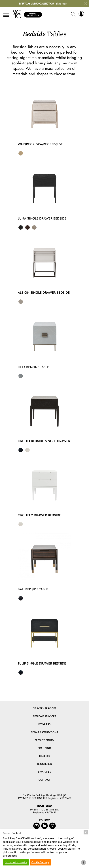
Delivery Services (44, 708)
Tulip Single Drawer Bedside (42, 663)
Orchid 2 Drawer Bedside (39, 515)
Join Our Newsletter (33, 15)
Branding (44, 748)
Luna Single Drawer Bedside (42, 218)
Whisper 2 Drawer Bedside (40, 144)
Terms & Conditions (44, 732)
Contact (44, 780)
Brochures (44, 764)
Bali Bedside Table (33, 589)
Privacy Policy (44, 740)
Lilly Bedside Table (33, 367)
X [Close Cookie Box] (86, 832)
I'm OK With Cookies (16, 862)
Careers (44, 756)
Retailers (44, 724)
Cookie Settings (40, 862)
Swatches (44, 772)
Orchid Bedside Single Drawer (44, 441)
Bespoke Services (44, 716)
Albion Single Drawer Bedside (44, 293)
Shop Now (61, 4)
